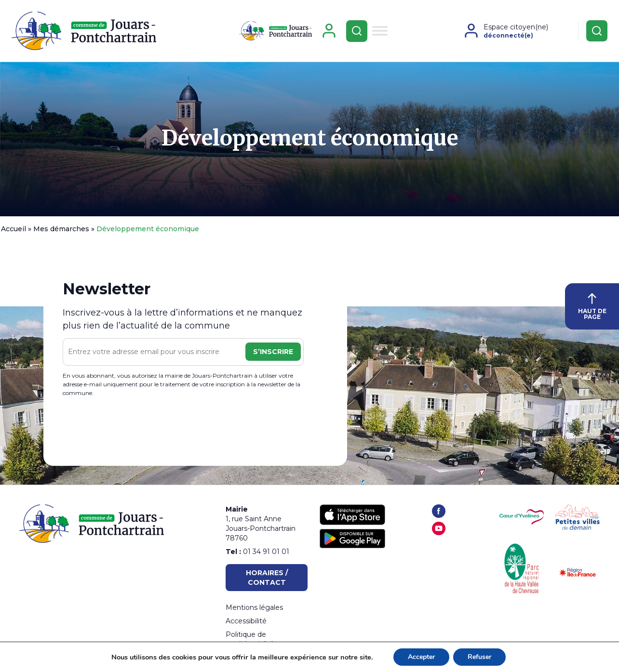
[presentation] (136, 428)
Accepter (421, 657)
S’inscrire (273, 352)
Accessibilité (246, 621)
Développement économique (310, 138)
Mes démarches (61, 229)
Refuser (479, 657)
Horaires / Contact (267, 578)
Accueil (13, 229)
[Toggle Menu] (380, 31)
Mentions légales (254, 607)
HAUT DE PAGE (592, 307)
